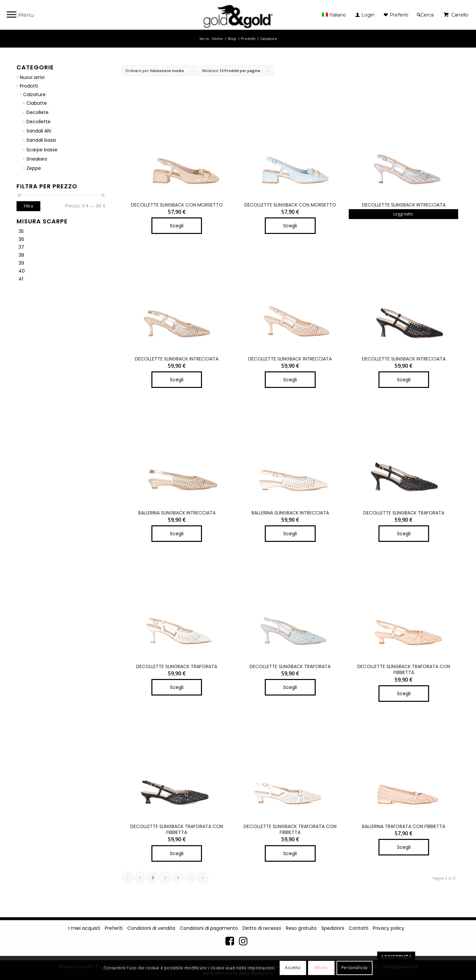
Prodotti (29, 86)
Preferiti (114, 928)
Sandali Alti (39, 131)
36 (21, 239)
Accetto (293, 968)
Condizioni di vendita (151, 928)
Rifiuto (321, 968)
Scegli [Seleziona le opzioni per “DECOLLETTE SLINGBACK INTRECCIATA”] (177, 380)
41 (21, 279)
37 (21, 247)
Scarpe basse (42, 150)
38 (21, 255)
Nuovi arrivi (32, 77)
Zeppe (34, 168)
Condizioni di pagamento (209, 928)
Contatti (358, 928)
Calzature (34, 94)
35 (21, 231)
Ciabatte (37, 103)
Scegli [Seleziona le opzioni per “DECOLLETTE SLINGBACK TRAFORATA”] (404, 534)
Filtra (28, 206)
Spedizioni (333, 928)
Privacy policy (389, 928)
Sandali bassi (41, 140)
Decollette (39, 122)
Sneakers (37, 159)
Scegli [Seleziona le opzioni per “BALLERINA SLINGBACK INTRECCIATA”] (177, 534)
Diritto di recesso (262, 928)
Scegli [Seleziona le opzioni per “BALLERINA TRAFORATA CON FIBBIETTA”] (404, 847)
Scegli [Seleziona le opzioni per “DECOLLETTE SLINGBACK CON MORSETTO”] (177, 226)
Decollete (38, 112)
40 (22, 271)
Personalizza (355, 968)
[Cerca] (425, 15)
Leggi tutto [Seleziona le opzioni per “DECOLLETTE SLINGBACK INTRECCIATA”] (403, 214)
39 (21, 263)
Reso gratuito (301, 928)
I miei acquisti (84, 928)
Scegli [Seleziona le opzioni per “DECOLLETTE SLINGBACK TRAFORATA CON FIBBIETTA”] (404, 694)
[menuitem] (336, 15)
